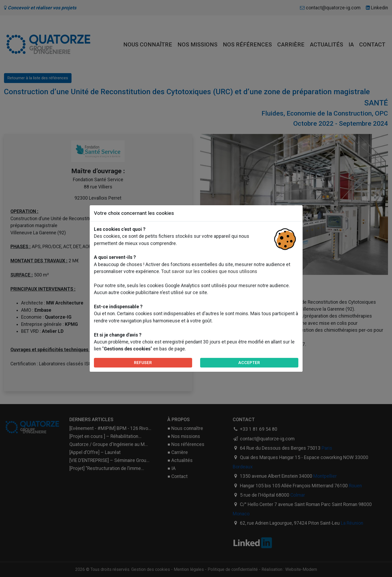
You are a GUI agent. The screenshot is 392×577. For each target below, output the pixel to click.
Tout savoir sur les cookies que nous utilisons (209, 271)
